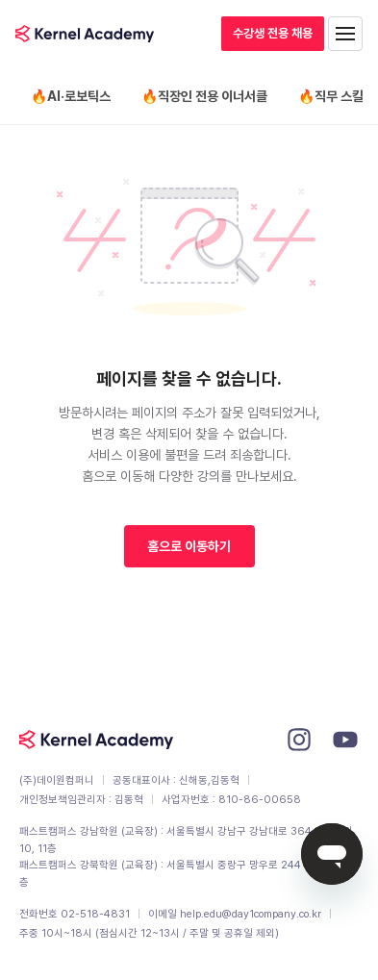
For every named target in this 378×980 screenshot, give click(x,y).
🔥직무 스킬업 (337, 96)
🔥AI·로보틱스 (71, 96)
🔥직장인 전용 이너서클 (204, 96)
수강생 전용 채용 (273, 33)
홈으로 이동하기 (189, 546)
